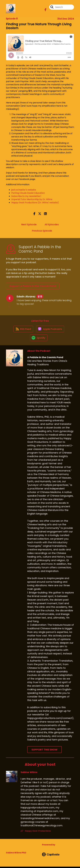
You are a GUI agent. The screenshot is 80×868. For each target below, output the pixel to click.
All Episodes (52, 224)
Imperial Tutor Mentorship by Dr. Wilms (32, 199)
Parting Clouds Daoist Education (28, 193)
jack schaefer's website (24, 190)
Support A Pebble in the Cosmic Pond (33, 286)
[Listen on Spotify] (39, 339)
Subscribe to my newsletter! (26, 196)
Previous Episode (42, 231)
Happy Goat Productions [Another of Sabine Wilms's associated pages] (36, 832)
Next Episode (29, 224)
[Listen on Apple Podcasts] (50, 329)
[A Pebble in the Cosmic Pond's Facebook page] (46, 10)
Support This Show (44, 751)
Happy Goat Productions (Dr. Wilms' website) (35, 203)
